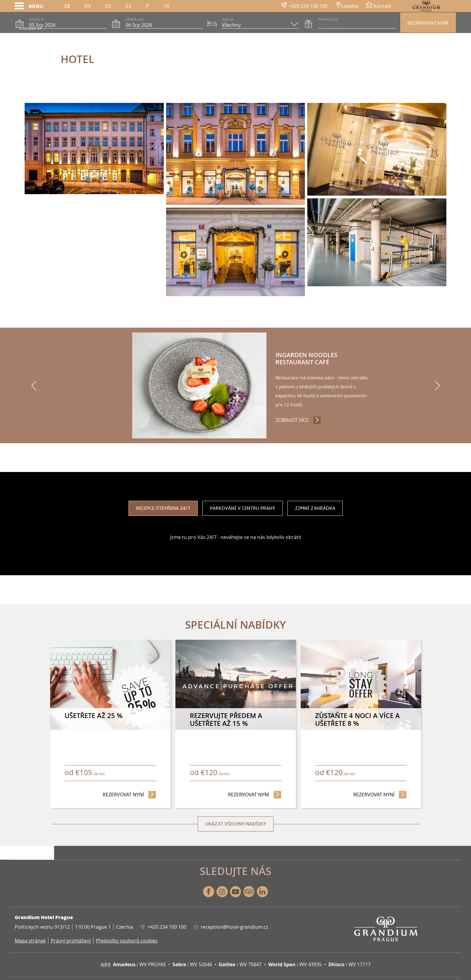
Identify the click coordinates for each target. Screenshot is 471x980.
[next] (437, 386)
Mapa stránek (30, 941)
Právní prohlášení (71, 941)
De (108, 6)
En (88, 6)
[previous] (34, 386)
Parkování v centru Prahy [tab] (243, 509)
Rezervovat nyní (428, 23)
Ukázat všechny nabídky (236, 824)
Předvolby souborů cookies (127, 941)
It (148, 6)
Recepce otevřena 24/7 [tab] (163, 509)
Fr (167, 6)
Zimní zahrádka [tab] (315, 509)
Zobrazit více (299, 416)
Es (129, 6)
